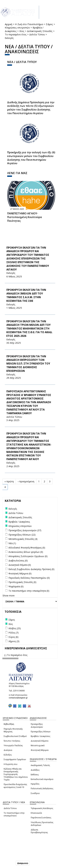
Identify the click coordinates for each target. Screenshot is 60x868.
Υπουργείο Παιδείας (13, 745)
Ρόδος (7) (14, 633)
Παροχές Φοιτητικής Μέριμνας (13, 730)
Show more (9, 596)
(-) (6, 655)
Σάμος (49, 24)
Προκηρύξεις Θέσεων (41, 732)
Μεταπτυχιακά (38, 745)
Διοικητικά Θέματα (40, 741)
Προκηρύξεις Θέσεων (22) (22, 535)
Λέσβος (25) (15, 628)
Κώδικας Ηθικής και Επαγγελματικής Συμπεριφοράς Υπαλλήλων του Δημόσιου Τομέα (16, 774)
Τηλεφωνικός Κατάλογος (42, 808)
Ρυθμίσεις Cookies (13, 856)
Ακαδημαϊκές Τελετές (40, 765)
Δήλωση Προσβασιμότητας (39, 831)
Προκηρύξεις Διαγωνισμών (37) (25, 530)
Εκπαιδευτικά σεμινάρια (42, 779)
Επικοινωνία (36, 813)
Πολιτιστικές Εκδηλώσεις (42, 788)
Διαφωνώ (23, 863)
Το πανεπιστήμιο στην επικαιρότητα (14, 814)
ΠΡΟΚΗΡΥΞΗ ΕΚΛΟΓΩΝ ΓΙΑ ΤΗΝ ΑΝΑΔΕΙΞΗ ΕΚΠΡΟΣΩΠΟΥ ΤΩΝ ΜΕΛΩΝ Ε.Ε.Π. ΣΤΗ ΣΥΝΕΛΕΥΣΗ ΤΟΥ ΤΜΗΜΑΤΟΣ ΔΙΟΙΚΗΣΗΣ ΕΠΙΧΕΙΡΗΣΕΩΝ (28, 364)
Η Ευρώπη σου (11, 764)
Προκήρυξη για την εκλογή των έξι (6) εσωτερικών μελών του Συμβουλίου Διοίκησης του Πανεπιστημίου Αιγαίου (31, 158)
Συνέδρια (35, 793)
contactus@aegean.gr (19, 698)
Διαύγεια (8, 750)
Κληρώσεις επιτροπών (17, 27)
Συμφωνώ (8, 863)
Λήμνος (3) (14, 641)
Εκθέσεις (35, 775)
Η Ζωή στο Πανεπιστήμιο (29, 24)
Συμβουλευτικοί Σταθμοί (15, 736)
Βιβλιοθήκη (9, 724)
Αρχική (8, 24)
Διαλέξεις (35, 770)
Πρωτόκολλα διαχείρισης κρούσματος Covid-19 (15, 786)
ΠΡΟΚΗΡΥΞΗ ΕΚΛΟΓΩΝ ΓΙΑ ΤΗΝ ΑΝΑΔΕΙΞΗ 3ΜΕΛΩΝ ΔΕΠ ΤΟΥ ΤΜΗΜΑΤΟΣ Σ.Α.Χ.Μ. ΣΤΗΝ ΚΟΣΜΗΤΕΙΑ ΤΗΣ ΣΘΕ (26, 295)
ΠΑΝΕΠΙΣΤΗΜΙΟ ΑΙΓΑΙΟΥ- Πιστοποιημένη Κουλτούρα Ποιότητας (25, 217)
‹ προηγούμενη (26, 481)
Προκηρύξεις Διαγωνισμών (37, 725)
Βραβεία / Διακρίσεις (40, 736)
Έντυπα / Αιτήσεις (12, 741)
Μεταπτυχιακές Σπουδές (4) (23, 539)
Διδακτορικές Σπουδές (40, 31)
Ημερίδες (35, 784)
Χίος (22, 31)
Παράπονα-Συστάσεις (41, 818)
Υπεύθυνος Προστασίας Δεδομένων (42, 824)
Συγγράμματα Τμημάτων (15, 759)
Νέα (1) (12, 543)
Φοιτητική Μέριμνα (40, 750)
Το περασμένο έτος (16, 34)
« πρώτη (9, 481)
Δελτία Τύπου (37, 34)
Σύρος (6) (13, 637)
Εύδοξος (8, 755)
